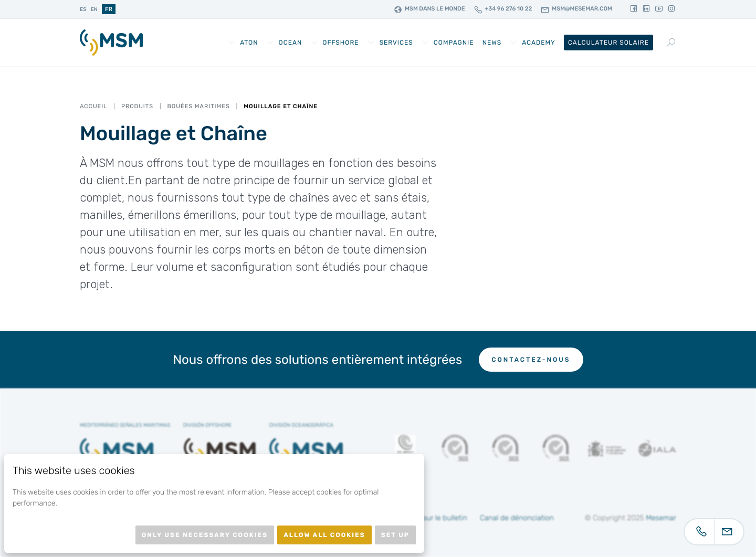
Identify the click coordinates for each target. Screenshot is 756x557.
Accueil (93, 106)
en (94, 9)
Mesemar (661, 518)
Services (396, 43)
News (492, 43)
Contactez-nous (531, 360)
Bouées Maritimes (198, 106)
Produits (137, 106)
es (83, 9)
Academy (539, 43)
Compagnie (454, 43)
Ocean (291, 43)
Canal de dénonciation (517, 518)
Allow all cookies (324, 535)
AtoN (249, 43)
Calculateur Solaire (608, 43)
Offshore (340, 43)
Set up (395, 535)
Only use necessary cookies (205, 535)
